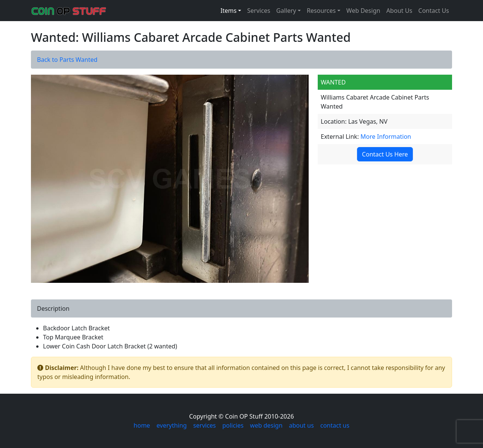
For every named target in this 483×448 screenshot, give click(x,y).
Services (259, 11)
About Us (399, 11)
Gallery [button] (286, 11)
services (205, 425)
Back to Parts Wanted (67, 60)
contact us (335, 425)
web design (266, 425)
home (142, 425)
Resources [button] (321, 11)
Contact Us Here (384, 154)
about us (301, 425)
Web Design (363, 11)
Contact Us (434, 11)
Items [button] (228, 11)
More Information (386, 137)
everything (172, 425)
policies (233, 425)
